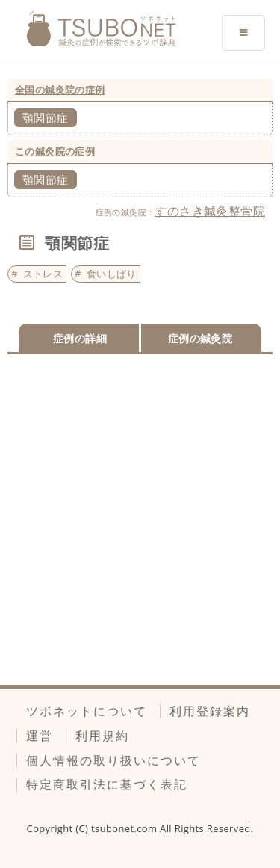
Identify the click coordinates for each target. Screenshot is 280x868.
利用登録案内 (210, 711)
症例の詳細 (80, 338)
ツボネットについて (87, 711)
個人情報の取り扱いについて (113, 760)
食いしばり (112, 274)
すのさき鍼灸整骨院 (210, 211)
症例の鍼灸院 (200, 338)
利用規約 (102, 736)
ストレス (43, 274)
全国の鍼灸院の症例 (60, 90)
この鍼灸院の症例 (55, 151)
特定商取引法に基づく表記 (107, 784)
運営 (40, 736)
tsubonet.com (125, 828)
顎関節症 (46, 117)
